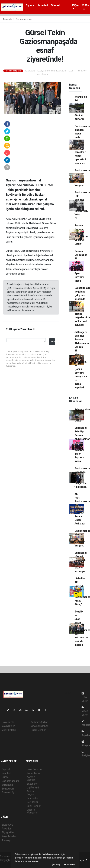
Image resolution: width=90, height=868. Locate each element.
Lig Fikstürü (33, 788)
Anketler (6, 829)
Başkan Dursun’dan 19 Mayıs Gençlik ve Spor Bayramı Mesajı (81, 266)
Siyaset (30, 5)
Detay (56, 865)
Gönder (53, 342)
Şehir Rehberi (34, 806)
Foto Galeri (85, 697)
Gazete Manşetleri (33, 811)
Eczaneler (32, 784)
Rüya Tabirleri (9, 836)
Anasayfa (8, 19)
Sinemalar (32, 798)
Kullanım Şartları (39, 722)
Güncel (55, 5)
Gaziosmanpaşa (24, 19)
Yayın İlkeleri (8, 726)
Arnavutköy (8, 792)
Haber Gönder (38, 730)
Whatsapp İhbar (39, 726)
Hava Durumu (34, 769)
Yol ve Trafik (34, 773)
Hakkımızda (8, 722)
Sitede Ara (7, 825)
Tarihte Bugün (31, 793)
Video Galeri (85, 711)
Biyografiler (8, 832)
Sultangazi (8, 785)
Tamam (70, 865)
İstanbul (43, 5)
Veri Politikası (9, 730)
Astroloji (6, 840)
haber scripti (7, 864)
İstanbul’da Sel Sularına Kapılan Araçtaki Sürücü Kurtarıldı (81, 108)
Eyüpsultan (8, 789)
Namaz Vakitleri (31, 778)
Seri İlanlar (33, 802)
